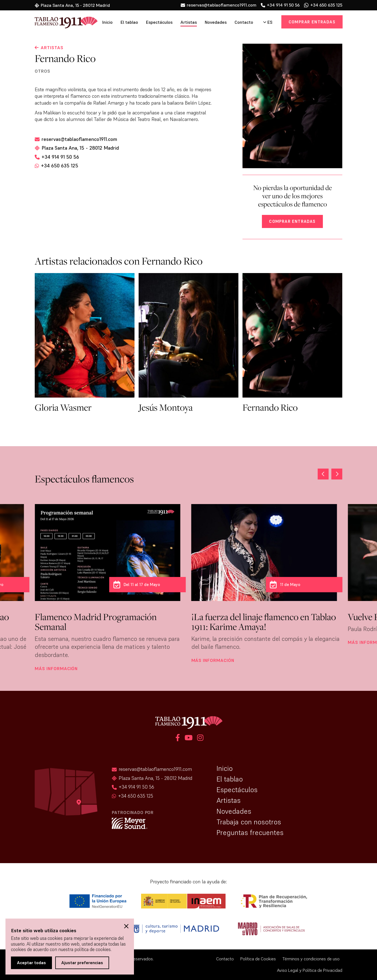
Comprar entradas (312, 22)
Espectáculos (159, 22)
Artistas (189, 22)
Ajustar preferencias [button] (82, 963)
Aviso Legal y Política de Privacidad (310, 970)
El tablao (129, 22)
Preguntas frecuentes (250, 833)
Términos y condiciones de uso (311, 959)
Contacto (244, 22)
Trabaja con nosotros (249, 822)
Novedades (216, 22)
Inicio (107, 22)
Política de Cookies (258, 959)
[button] (337, 474)
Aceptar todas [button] (31, 963)
